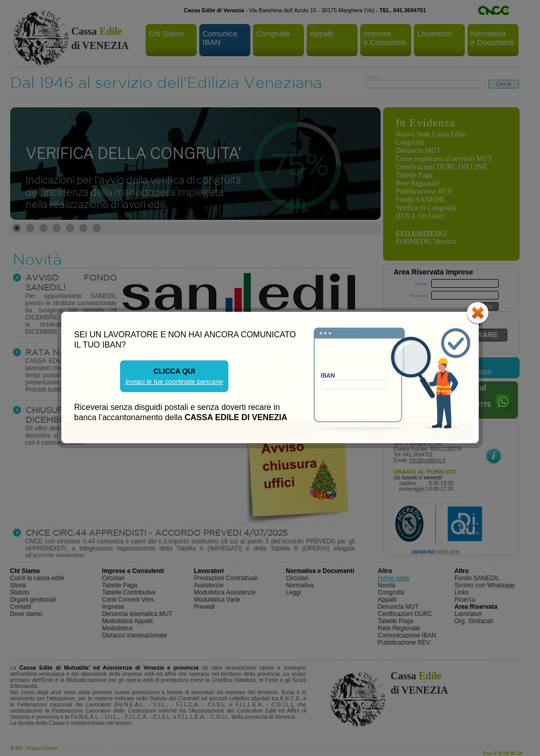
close (478, 313)
